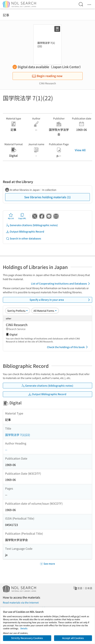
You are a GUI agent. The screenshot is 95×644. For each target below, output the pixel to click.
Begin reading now (47, 76)
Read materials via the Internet (21, 602)
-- (6, 450)
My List (11, 216)
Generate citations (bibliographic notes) (32, 225)
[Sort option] (18, 311)
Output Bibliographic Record (25, 232)
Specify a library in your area (60, 300)
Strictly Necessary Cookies (27, 638)
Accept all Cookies (73, 638)
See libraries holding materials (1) (47, 197)
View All (80, 150)
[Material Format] (45, 311)
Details (24, 628)
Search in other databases (23, 238)
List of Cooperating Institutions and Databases (61, 284)
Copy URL (22, 216)
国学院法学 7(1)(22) (18, 435)
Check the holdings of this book (68, 347)
